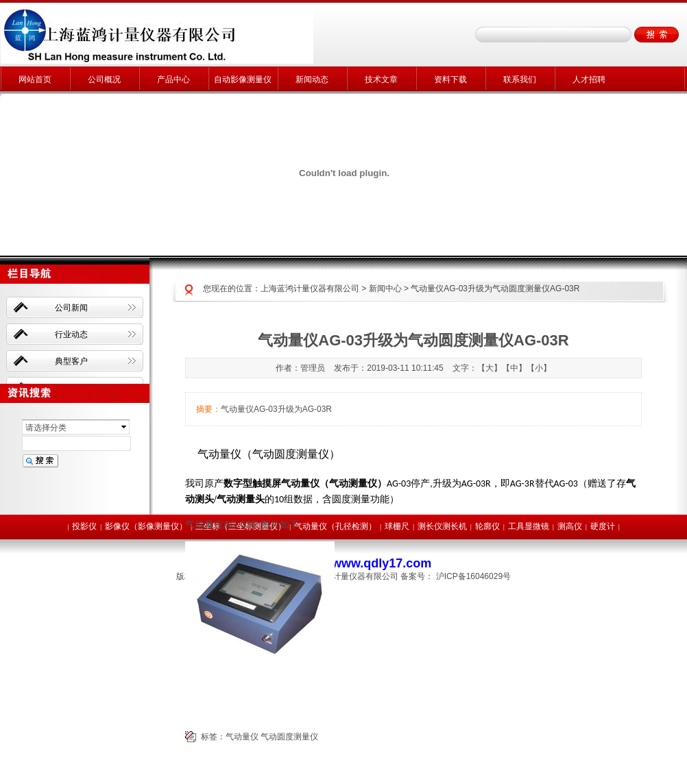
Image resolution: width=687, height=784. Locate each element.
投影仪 (84, 526)
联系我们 (520, 79)
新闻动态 (312, 79)
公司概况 (104, 79)
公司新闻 (71, 308)
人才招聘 (589, 79)
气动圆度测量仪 (289, 737)
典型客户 (71, 361)
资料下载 (450, 79)
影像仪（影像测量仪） (146, 526)
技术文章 (381, 79)
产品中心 (173, 79)
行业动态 (71, 334)
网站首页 (35, 79)
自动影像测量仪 (243, 79)
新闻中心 (385, 289)
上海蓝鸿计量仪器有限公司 (310, 289)
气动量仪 (242, 737)
